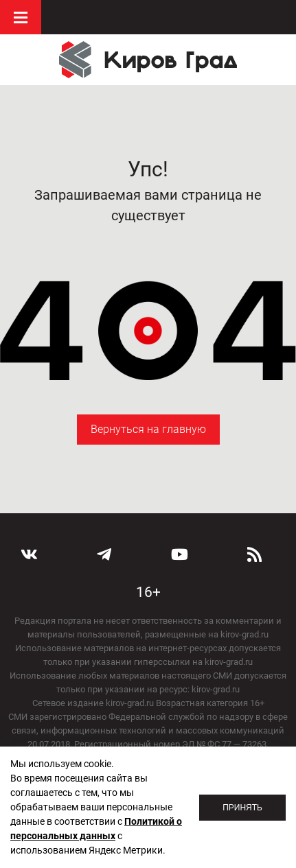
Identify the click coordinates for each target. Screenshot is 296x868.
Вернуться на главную (148, 429)
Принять (242, 808)
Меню (21, 17)
